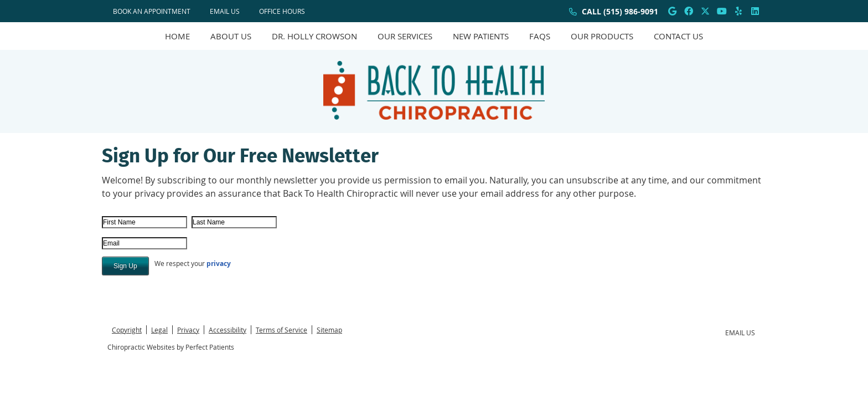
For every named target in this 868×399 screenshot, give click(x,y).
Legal (159, 330)
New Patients (481, 36)
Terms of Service (281, 330)
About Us (231, 36)
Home (177, 36)
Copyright (127, 330)
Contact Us (678, 36)
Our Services (405, 36)
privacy (219, 264)
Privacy (188, 330)
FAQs (540, 36)
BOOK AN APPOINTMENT (152, 11)
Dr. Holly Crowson (314, 36)
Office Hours (282, 11)
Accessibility (228, 330)
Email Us (225, 11)
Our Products (602, 36)
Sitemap (329, 330)
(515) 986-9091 (631, 11)
